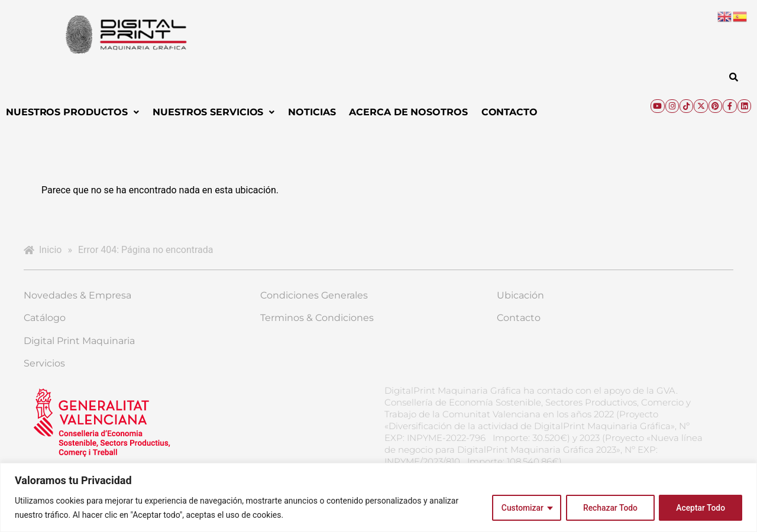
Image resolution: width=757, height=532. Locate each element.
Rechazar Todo (609, 508)
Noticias (312, 112)
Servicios (44, 363)
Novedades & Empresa (77, 295)
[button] (72, 112)
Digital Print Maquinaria (79, 341)
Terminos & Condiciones (317, 318)
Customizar (520, 508)
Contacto (509, 112)
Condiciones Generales (314, 295)
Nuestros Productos (72, 112)
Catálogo (45, 318)
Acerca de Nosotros (408, 112)
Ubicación (520, 295)
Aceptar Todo (700, 508)
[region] (378, 497)
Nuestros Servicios (213, 112)
